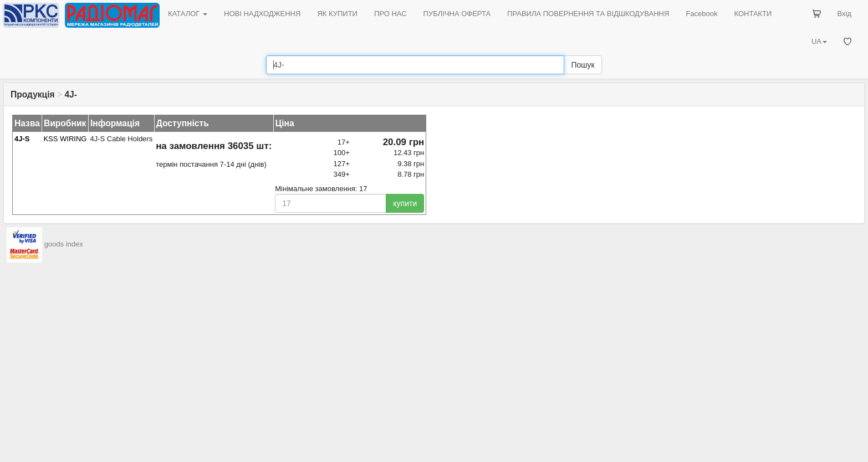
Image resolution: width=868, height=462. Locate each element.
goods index (64, 245)
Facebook (701, 14)
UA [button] (819, 41)
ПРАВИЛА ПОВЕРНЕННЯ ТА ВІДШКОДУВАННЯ (588, 14)
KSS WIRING (65, 139)
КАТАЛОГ (188, 14)
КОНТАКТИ (753, 14)
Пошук (583, 65)
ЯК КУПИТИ (337, 14)
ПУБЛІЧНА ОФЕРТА (457, 14)
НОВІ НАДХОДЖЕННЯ (262, 14)
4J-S (22, 139)
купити (405, 203)
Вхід (845, 14)
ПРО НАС (390, 14)
